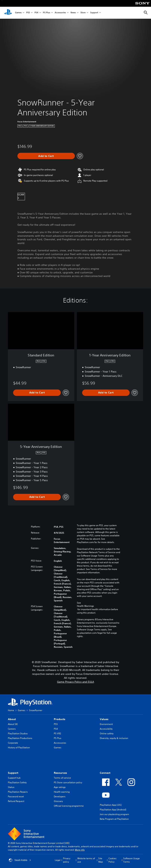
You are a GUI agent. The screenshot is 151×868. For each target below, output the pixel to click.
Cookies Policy (112, 860)
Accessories (60, 13)
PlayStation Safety (17, 782)
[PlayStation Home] (8, 13)
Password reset (16, 796)
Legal (58, 860)
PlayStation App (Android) (113, 810)
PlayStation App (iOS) (111, 805)
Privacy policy (67, 860)
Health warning (62, 792)
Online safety (107, 733)
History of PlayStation (19, 747)
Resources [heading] (60, 773)
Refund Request (16, 801)
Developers (60, 796)
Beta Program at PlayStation (114, 819)
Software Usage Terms (131, 860)
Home (11, 710)
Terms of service (62, 778)
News (73, 13)
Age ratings (60, 787)
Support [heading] (13, 773)
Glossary (58, 801)
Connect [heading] (105, 773)
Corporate (13, 743)
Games (18, 13)
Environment (106, 724)
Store (83, 13)
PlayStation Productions (20, 738)
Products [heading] (60, 719)
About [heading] (12, 719)
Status (11, 787)
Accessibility (106, 729)
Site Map (101, 860)
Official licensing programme (69, 806)
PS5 (28, 13)
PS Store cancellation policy (68, 782)
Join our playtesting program (114, 814)
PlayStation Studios (18, 733)
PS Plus (47, 13)
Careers (12, 729)
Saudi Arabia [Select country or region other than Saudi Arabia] (20, 860)
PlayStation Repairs (18, 792)
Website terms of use (86, 860)
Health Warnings (85, 606)
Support (94, 13)
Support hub (14, 778)
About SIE (13, 724)
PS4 (36, 13)
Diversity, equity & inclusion (114, 738)
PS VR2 (57, 733)
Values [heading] (104, 719)
